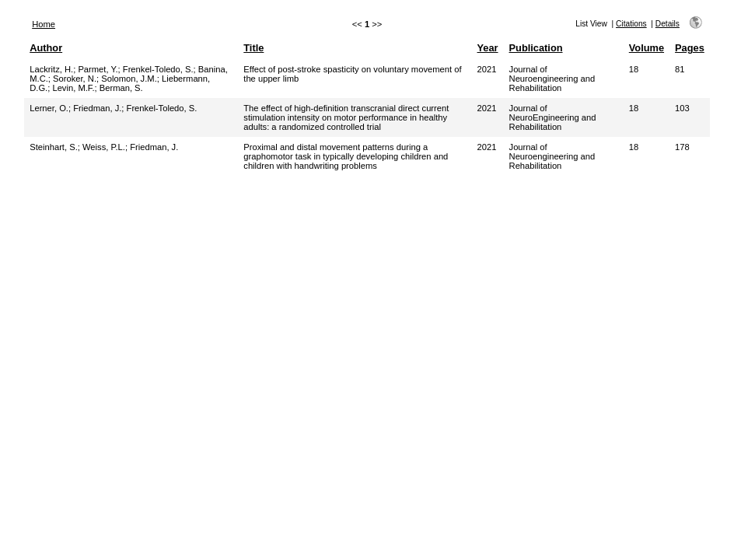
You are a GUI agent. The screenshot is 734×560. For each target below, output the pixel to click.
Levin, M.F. (73, 88)
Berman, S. (121, 88)
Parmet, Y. (98, 69)
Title (253, 48)
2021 (487, 69)
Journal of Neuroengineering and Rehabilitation (552, 79)
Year (488, 48)
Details (668, 24)
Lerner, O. (49, 108)
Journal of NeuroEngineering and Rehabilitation (553, 117)
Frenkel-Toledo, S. (158, 69)
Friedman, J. (97, 108)
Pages (690, 48)
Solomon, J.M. (129, 79)
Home (44, 24)
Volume (647, 48)
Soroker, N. (75, 79)
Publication (536, 48)
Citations (631, 24)
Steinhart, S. (54, 147)
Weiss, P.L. (104, 147)
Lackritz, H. (51, 69)
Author (46, 48)
